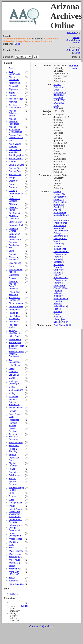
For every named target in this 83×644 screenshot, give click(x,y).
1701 (12, 593)
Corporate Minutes (14, 230)
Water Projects (16, 551)
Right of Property (13, 465)
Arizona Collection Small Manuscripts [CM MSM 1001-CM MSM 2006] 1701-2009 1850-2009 (60, 96)
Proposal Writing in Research (13, 437)
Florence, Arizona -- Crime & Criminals (13, 285)
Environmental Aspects (16, 271)
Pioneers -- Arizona (14, 424)
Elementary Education (14, 259)
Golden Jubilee (16, 306)
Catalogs (13, 191)
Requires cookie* (74, 67)
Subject (70, 50)
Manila (12, 378)
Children (13, 204)
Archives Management (15, 106)
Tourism (12, 496)
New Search (76, 41)
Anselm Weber (16, 99)
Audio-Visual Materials (15, 151)
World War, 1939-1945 (14, 573)
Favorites (72, 32)
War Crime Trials (14, 543)
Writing (12, 578)
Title (78, 50)
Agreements (15, 83)
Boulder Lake (15, 175)
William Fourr (15, 569)
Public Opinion (16, 442)
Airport (12, 92)
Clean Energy (15, 222)
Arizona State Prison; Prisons (16, 136)
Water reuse (15, 560)
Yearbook (13, 581)
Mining (12, 393)
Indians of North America (16, 347)
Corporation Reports (14, 235)
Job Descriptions (15, 361)
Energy (12, 266)
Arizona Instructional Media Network (16, 129)
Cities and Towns (14, 209)
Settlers (12, 479)
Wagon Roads (16, 539)
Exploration (14, 275)
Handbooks (14, 310)
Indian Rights (15, 343)
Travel (12, 506)
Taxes (12, 493)
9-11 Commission (15, 73)
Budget (12, 184)
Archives (13, 102)
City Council (14, 213)
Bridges (12, 178)
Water (12, 548)
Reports (12, 454)
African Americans (14, 78)
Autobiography (16, 158)
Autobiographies (16, 155)
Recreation (14, 446)
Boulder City (15, 168)
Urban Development (15, 535)
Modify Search (73, 39)
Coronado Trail (16, 225)
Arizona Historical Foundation (14, 121)
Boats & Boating (16, 165)
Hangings (13, 313)
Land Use (13, 372)
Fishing (12, 278)
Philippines (14, 420)
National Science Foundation (14, 402)
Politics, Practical (13, 430)
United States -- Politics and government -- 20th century (16, 513)
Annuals (13, 96)
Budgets (13, 187)
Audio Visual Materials (15, 145)
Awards (12, 162)
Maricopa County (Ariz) (15, 383)
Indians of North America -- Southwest (16, 354)
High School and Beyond (15, 317)
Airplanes (13, 89)
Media (12, 387)
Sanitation (14, 472)
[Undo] (17, 44)
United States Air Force (15, 521)
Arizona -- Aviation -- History (14, 113)
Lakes (12, 368)
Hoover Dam (15, 339)
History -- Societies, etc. (15, 332)
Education (14, 254)
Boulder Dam (15, 171)
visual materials (16, 584)
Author (77, 53)
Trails (11, 499)
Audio (12, 141)
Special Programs (13, 483)
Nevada (12, 411)
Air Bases (13, 86)
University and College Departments (16, 528)
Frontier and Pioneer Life (15, 299)
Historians (14, 322)
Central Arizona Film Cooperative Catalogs (16, 197)
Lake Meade (15, 365)
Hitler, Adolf (14, 336)
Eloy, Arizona (15, 263)
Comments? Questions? (41, 626)
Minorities (13, 396)
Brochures (14, 181)
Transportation (16, 503)
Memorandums (16, 390)
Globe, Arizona (16, 303)
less (11, 67)
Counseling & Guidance (15, 241)
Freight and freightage (14, 293)
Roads (12, 469)
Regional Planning (13, 450)
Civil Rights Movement (14, 218)
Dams (12, 251)
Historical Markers (13, 326)
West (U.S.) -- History (15, 564)
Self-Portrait (14, 475)
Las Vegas (14, 375)
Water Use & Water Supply (15, 555)
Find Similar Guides (63, 325)
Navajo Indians (16, 408)
